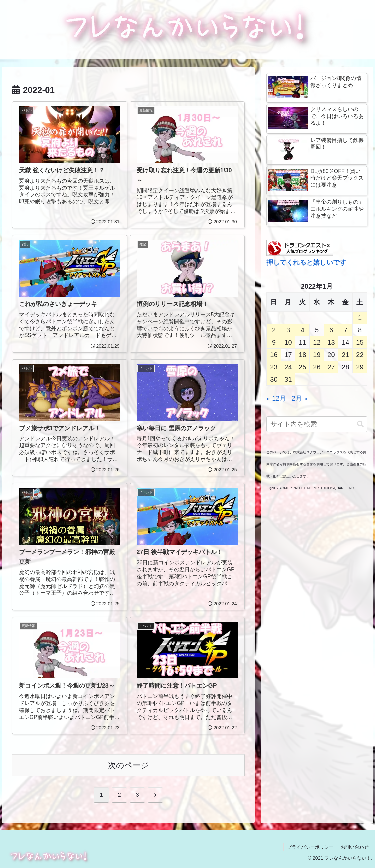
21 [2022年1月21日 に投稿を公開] (345, 355)
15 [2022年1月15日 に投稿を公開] (360, 342)
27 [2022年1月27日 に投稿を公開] (331, 367)
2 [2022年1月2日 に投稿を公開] (274, 330)
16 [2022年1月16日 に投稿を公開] (274, 355)
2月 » (300, 398)
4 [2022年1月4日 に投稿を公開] (303, 330)
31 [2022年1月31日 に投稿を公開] (288, 379)
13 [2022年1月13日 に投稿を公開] (331, 342)
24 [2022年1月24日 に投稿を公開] (288, 367)
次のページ (128, 765)
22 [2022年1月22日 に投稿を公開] (360, 355)
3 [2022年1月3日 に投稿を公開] (288, 330)
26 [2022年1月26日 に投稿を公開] (317, 367)
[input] (317, 424)
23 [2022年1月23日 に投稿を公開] (274, 367)
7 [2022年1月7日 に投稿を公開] (346, 330)
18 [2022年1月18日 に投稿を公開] (302, 355)
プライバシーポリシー (310, 847)
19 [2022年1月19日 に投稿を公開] (317, 355)
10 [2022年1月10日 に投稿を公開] (288, 342)
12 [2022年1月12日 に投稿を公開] (317, 342)
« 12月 (276, 398)
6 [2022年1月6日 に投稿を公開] (331, 330)
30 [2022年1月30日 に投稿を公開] (274, 379)
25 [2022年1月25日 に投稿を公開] (302, 367)
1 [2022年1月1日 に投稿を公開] (360, 318)
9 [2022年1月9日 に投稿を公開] (274, 342)
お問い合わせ (355, 847)
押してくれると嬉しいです (306, 262)
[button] (360, 424)
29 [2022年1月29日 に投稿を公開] (360, 367)
